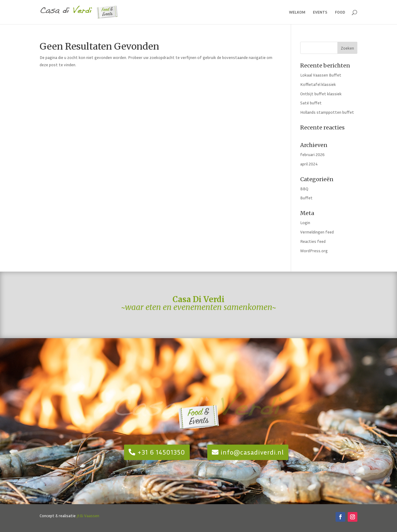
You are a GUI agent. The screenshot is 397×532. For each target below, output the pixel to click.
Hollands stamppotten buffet (327, 112)
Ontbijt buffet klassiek (321, 94)
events (320, 12)
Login (305, 222)
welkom (297, 12)
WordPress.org (314, 251)
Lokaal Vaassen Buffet (321, 75)
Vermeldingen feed (317, 232)
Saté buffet (311, 103)
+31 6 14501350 (161, 452)
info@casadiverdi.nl (252, 452)
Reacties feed (313, 241)
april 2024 (309, 164)
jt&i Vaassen (88, 516)
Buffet (306, 198)
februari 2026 (312, 154)
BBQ (304, 189)
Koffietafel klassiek (318, 84)
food (340, 12)
